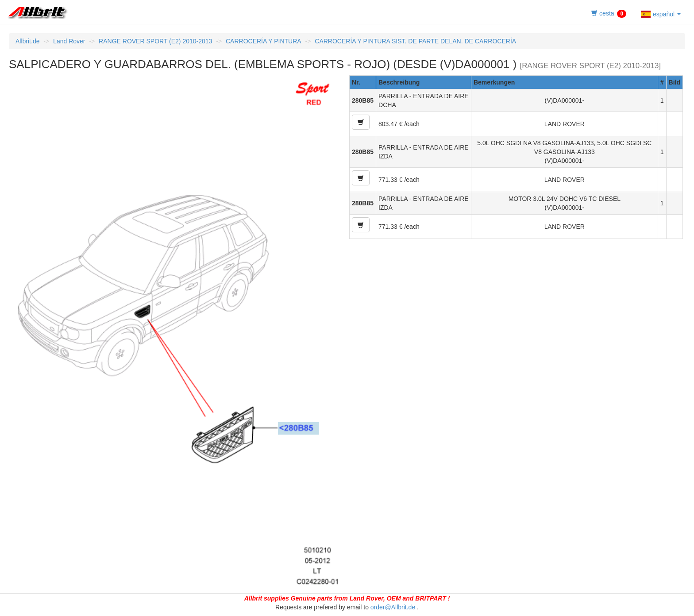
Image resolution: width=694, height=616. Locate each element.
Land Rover (69, 41)
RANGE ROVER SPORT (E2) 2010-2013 (155, 41)
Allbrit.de (27, 41)
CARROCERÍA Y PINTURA (264, 41)
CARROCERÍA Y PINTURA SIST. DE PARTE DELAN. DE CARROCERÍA (415, 41)
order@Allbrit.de (393, 607)
